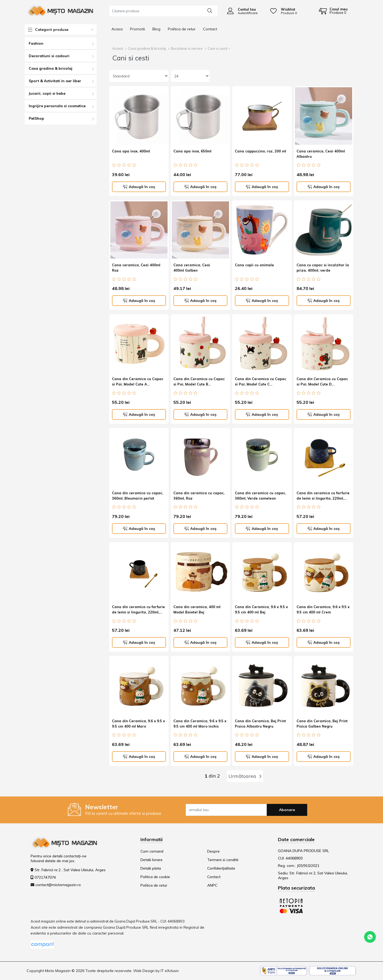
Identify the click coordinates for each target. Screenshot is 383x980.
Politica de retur (182, 29)
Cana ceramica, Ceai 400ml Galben (192, 268)
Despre (213, 851)
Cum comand (152, 851)
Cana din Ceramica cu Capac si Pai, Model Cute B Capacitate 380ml (199, 382)
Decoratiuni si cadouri (49, 56)
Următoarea (245, 776)
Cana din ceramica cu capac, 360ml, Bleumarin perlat (138, 496)
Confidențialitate (221, 868)
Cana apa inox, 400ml (131, 151)
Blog (156, 29)
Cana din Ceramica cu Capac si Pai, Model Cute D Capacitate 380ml (322, 382)
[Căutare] (210, 10)
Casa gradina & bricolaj (51, 68)
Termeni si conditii (223, 860)
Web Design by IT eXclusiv (156, 971)
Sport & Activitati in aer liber (55, 81)
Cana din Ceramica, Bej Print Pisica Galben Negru (322, 724)
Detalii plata (151, 868)
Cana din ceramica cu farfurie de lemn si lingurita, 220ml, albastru (323, 497)
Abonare (287, 810)
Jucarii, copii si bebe (47, 93)
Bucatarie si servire (187, 48)
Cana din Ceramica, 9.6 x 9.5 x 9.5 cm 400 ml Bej (261, 609)
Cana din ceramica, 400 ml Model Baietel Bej (197, 609)
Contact (210, 29)
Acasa (117, 29)
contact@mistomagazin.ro (58, 885)
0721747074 (45, 877)
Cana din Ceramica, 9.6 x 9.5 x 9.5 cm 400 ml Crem (323, 609)
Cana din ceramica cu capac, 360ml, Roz (199, 496)
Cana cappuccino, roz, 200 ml (261, 151)
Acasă (118, 48)
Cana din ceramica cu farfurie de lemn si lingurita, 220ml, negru (138, 610)
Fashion (36, 43)
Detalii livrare (151, 860)
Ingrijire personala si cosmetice (57, 106)
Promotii (138, 29)
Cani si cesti (218, 48)
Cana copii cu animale (254, 265)
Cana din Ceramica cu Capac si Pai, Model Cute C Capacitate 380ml (261, 382)
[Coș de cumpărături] (333, 11)
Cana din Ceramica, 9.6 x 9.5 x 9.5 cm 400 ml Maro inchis (200, 724)
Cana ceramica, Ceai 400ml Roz (136, 268)
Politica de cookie (155, 877)
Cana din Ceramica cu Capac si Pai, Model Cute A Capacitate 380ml (138, 382)
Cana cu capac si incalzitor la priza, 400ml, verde (323, 268)
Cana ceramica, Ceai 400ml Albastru (321, 154)
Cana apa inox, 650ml (192, 151)
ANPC (212, 885)
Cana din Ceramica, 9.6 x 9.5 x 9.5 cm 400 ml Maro (138, 724)
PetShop (36, 118)
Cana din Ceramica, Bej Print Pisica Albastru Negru (260, 724)
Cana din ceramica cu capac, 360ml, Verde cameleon (260, 496)
